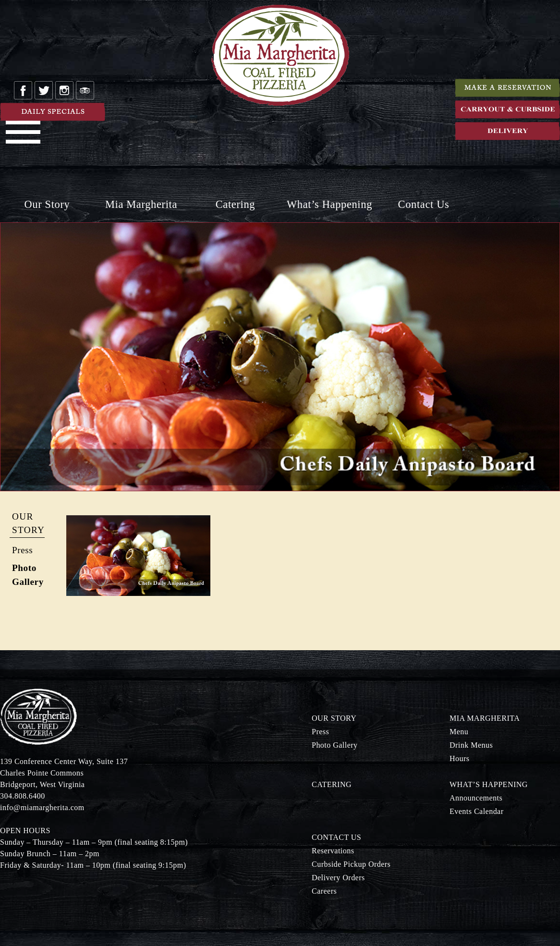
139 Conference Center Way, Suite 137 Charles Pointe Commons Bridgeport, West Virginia (64, 773)
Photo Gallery (335, 745)
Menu (459, 732)
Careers (324, 891)
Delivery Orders (338, 878)
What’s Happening (329, 204)
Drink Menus (471, 745)
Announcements (476, 798)
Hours (460, 758)
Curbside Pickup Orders (351, 864)
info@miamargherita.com (42, 807)
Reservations (333, 851)
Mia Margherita (141, 204)
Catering (235, 204)
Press (22, 550)
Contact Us (424, 204)
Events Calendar (477, 811)
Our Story (47, 204)
